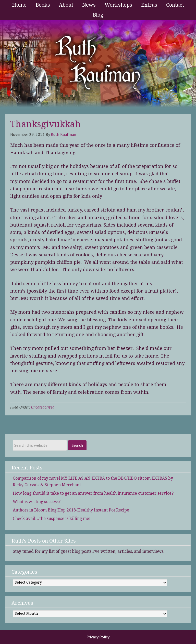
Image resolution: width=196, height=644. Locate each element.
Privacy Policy (98, 637)
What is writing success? (37, 502)
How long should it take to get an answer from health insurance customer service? (93, 493)
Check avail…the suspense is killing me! (52, 518)
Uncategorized (43, 407)
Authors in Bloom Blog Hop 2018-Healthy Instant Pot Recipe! (72, 510)
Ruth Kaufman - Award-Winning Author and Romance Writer (98, 64)
